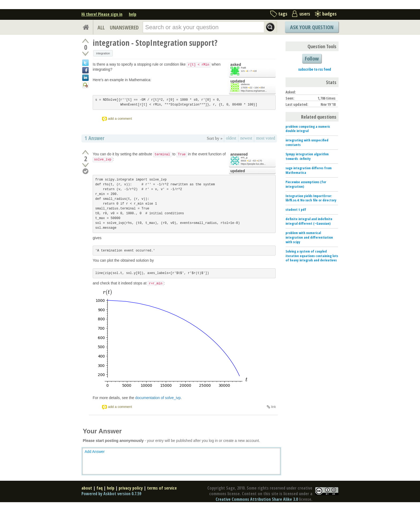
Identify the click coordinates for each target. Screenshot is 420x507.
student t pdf (296, 209)
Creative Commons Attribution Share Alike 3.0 (257, 499)
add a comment (120, 119)
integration (103, 53)
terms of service (162, 488)
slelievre (245, 84)
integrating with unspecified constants (307, 142)
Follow (312, 59)
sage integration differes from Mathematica (309, 170)
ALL (101, 27)
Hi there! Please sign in (102, 14)
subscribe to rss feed (315, 69)
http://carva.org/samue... (254, 91)
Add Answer (95, 452)
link (273, 407)
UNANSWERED (124, 27)
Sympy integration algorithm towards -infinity (307, 156)
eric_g (244, 157)
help (133, 14)
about (87, 488)
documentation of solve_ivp (158, 398)
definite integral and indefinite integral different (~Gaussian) (309, 221)
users (305, 14)
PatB (243, 68)
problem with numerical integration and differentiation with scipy (309, 237)
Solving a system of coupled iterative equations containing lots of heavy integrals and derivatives (312, 256)
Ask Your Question (312, 27)
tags (283, 14)
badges (329, 14)
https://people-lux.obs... (253, 164)
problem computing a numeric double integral (308, 129)
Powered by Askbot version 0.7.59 (111, 494)
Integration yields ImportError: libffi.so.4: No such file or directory (311, 198)
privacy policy (131, 488)
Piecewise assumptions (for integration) (306, 184)
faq (100, 488)
